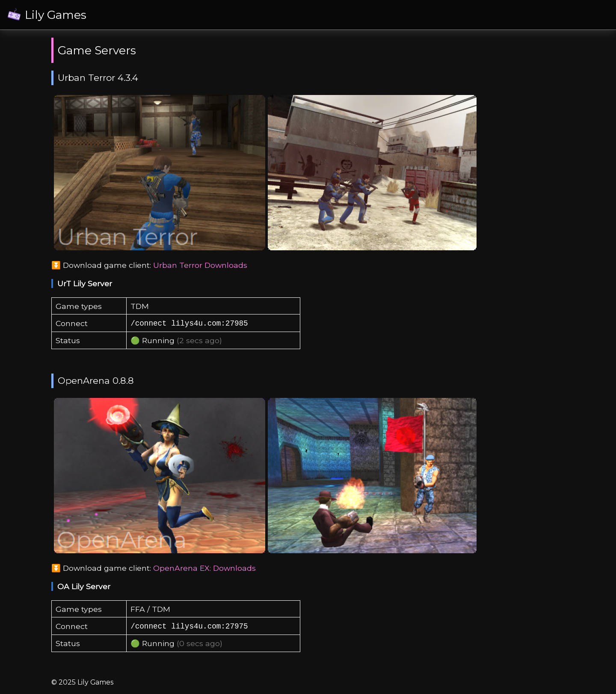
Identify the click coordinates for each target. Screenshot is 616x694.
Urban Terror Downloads (200, 265)
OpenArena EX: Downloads (204, 568)
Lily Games (56, 15)
